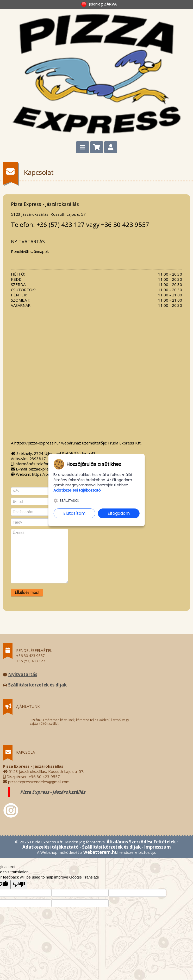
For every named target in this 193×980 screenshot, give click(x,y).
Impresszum (157, 847)
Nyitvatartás (23, 674)
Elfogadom (119, 513)
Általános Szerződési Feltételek (141, 842)
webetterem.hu (101, 852)
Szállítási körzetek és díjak (37, 685)
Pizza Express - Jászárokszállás (53, 792)
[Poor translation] (19, 884)
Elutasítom (74, 513)
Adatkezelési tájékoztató (51, 847)
